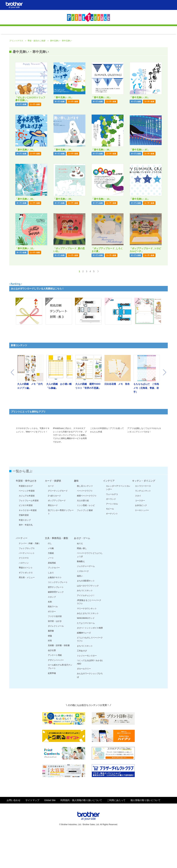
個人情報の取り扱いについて (145, 835)
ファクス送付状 (55, 652)
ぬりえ (80, 579)
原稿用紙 (52, 598)
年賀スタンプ (25, 555)
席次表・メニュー (27, 613)
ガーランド (111, 534)
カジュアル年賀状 (27, 531)
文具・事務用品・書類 (56, 573)
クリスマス (24, 593)
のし (50, 579)
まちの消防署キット (86, 616)
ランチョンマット (143, 526)
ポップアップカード (57, 536)
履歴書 (51, 666)
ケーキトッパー (142, 546)
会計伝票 (52, 686)
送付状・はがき (55, 656)
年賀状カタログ (26, 521)
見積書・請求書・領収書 (59, 681)
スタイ (138, 531)
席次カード (53, 541)
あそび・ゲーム (82, 573)
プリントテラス (16, 68)
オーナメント (112, 549)
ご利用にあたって (116, 835)
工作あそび (82, 686)
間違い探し (82, 584)
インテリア (109, 516)
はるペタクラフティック (88, 621)
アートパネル (112, 539)
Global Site (50, 835)
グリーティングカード (58, 526)
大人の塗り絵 (83, 536)
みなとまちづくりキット (88, 649)
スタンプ (52, 632)
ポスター (52, 647)
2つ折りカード (54, 531)
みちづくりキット (85, 626)
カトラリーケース (143, 521)
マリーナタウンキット (87, 644)
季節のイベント (26, 603)
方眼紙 (51, 588)
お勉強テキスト (55, 613)
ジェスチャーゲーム (86, 601)
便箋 (50, 671)
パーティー (22, 573)
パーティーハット (27, 588)
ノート (51, 593)
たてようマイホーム (86, 658)
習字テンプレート (56, 622)
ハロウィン (24, 598)
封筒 (50, 676)
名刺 (50, 637)
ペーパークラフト (85, 526)
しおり (51, 608)
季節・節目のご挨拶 (37, 68)
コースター (140, 536)
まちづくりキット (85, 681)
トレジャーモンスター (87, 691)
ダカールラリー (84, 704)
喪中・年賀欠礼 (26, 560)
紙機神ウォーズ (84, 668)
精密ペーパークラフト (87, 531)
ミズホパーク (83, 606)
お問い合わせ (14, 835)
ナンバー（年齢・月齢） (30, 579)
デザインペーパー (56, 695)
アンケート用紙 (55, 690)
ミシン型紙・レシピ (86, 541)
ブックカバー (54, 603)
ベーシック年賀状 (27, 526)
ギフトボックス (26, 608)
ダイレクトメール (56, 661)
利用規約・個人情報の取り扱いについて (81, 835)
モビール (110, 544)
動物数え (81, 597)
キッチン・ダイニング (144, 516)
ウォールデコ (112, 529)
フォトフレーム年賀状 (29, 536)
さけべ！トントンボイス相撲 (90, 663)
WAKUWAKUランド (86, 653)
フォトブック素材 (85, 546)
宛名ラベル (53, 642)
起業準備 (52, 708)
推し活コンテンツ (85, 521)
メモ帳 (51, 584)
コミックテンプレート (58, 617)
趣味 (76, 516)
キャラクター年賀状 (28, 546)
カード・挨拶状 (53, 516)
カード (51, 521)
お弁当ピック (141, 541)
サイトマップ (32, 835)
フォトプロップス (27, 584)
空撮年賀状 (24, 550)
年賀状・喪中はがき (26, 516)
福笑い (80, 611)
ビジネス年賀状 (26, 541)
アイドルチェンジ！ (86, 631)
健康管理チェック (56, 627)
